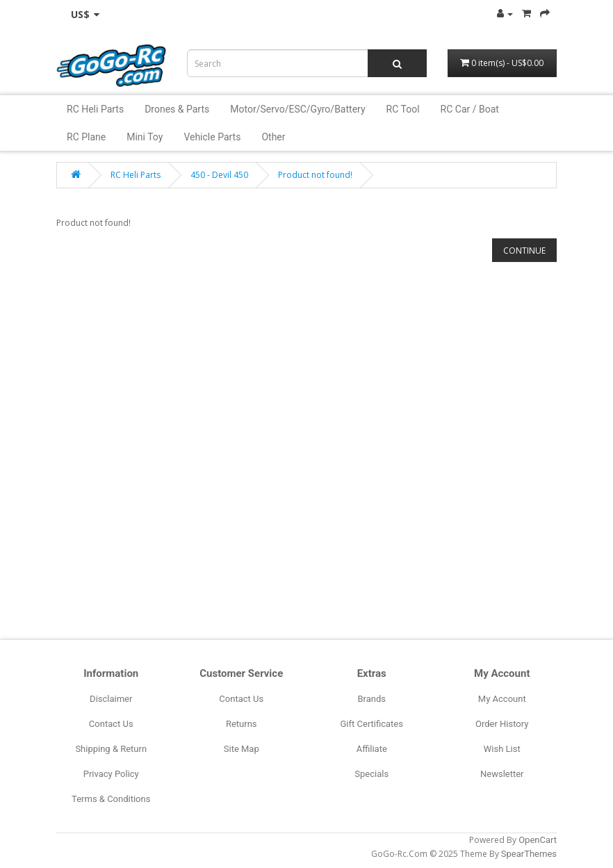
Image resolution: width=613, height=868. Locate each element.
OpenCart (538, 840)
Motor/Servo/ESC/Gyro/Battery (297, 109)
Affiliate (372, 749)
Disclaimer (111, 699)
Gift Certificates (372, 724)
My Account (502, 699)
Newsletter (502, 774)
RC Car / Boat (470, 109)
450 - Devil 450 (219, 175)
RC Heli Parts (95, 109)
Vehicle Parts (212, 137)
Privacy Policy (111, 774)
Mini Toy (145, 137)
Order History (502, 724)
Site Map (242, 749)
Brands (371, 699)
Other (273, 137)
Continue (524, 251)
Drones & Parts (177, 109)
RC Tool (403, 109)
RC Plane (86, 137)
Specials (371, 774)
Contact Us (111, 724)
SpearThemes (529, 854)
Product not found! (315, 175)
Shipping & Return (111, 749)
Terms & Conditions (111, 799)
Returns (242, 724)
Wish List (502, 749)
